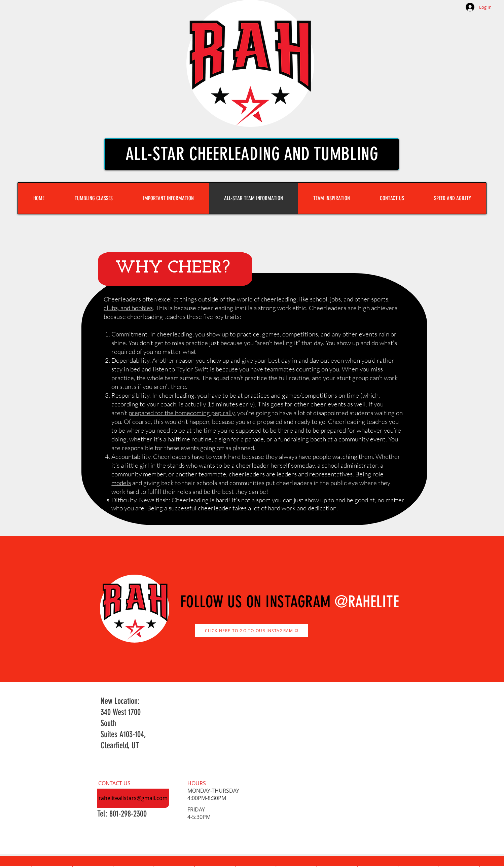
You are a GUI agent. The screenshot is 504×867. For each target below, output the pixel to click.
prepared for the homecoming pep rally (182, 413)
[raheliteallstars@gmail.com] (133, 798)
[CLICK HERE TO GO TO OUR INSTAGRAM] (252, 630)
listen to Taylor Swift (181, 369)
